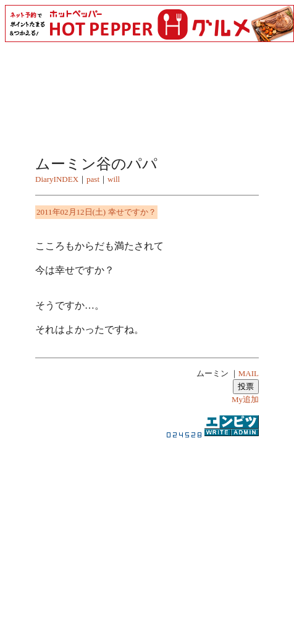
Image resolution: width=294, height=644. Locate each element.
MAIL (249, 373)
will (114, 179)
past (93, 179)
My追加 (245, 399)
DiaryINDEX (57, 179)
